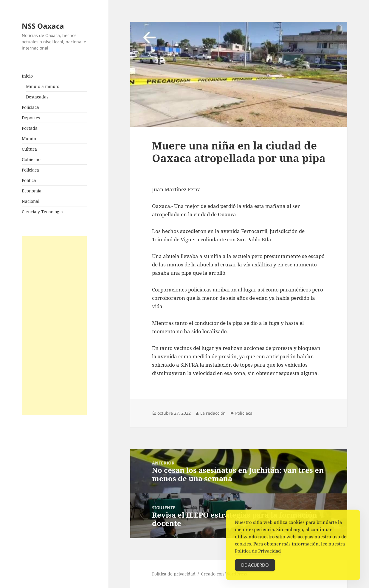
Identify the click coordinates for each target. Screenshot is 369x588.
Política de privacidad (174, 574)
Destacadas (37, 97)
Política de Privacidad (258, 554)
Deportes (31, 118)
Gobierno (31, 159)
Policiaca (30, 107)
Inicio (27, 76)
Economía (32, 191)
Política (29, 180)
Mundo (29, 139)
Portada (30, 128)
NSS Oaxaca (43, 26)
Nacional (31, 201)
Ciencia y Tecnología (42, 212)
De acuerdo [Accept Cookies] (255, 568)
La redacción (213, 413)
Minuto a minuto (43, 86)
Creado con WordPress (224, 574)
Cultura (29, 149)
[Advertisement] (54, 326)
